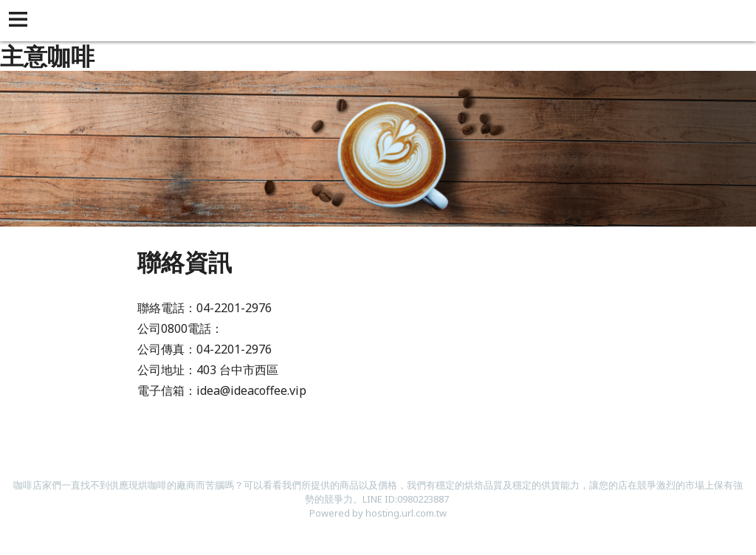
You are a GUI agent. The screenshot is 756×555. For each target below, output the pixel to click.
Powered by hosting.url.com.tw (378, 513)
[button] (21, 21)
